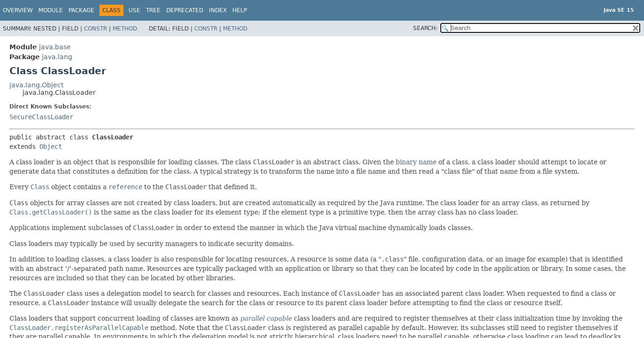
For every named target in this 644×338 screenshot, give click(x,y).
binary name (416, 162)
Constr (96, 29)
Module (51, 10)
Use (134, 10)
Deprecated (185, 10)
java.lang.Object (36, 85)
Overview (18, 10)
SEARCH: (425, 28)
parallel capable (266, 318)
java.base (55, 47)
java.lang (57, 57)
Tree (153, 10)
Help (240, 10)
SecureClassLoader (41, 117)
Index (218, 10)
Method (125, 29)
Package (81, 10)
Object (51, 146)
